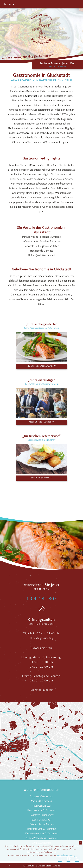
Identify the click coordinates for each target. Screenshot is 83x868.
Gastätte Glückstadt (42, 815)
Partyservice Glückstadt (42, 810)
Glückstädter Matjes (41, 824)
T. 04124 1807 (41, 598)
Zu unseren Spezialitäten (42, 366)
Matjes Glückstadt (42, 801)
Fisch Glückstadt (41, 806)
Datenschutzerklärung (48, 866)
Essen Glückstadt (42, 820)
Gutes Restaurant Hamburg (42, 838)
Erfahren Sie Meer (41, 478)
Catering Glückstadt (41, 796)
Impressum (28, 866)
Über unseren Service (41, 422)
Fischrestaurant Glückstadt (42, 833)
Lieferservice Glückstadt (41, 829)
